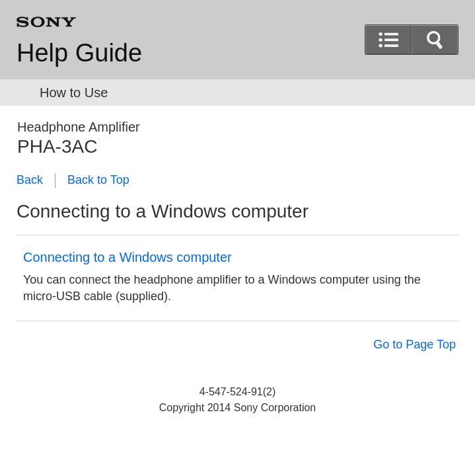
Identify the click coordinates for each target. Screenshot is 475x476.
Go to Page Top (415, 344)
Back (30, 180)
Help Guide (79, 53)
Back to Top (98, 180)
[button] (435, 40)
